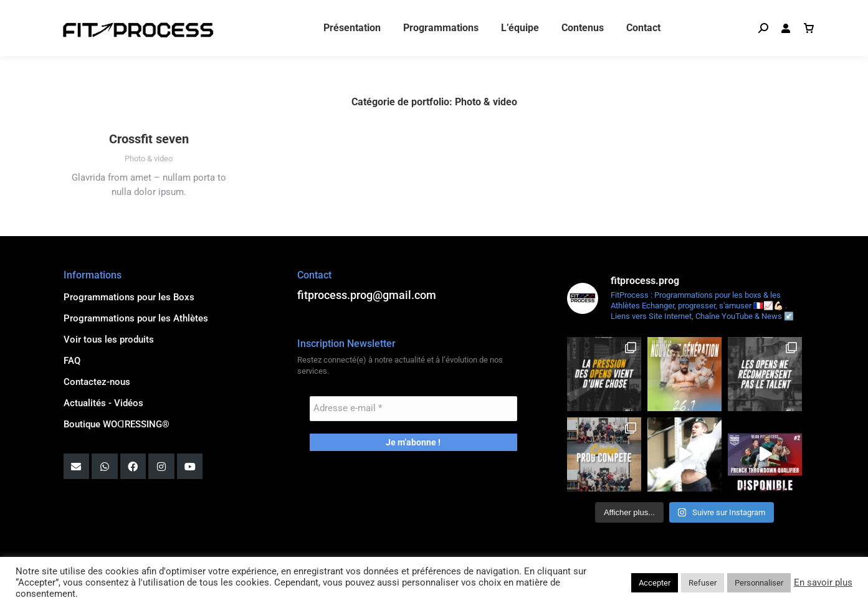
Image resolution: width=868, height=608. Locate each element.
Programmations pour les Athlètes (136, 318)
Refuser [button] (703, 583)
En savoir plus (823, 582)
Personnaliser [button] (759, 583)
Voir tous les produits (109, 340)
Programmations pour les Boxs (129, 297)
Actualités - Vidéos (103, 403)
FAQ (72, 361)
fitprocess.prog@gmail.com (118, 13)
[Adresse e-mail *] (413, 409)
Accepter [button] (655, 583)
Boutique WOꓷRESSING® (117, 424)
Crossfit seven (149, 139)
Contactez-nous (97, 382)
